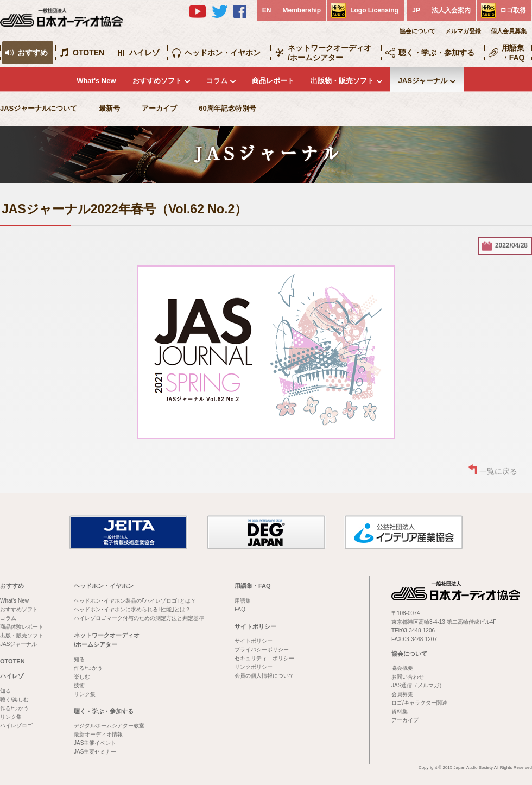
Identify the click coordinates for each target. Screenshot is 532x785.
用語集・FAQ (513, 53)
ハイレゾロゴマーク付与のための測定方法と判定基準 (139, 618)
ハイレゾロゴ (16, 726)
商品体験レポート (22, 627)
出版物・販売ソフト (342, 81)
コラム (217, 81)
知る (5, 691)
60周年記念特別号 (227, 108)
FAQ (240, 609)
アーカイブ (159, 108)
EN (267, 10)
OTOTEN (88, 53)
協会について (417, 31)
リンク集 (11, 717)
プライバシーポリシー (262, 650)
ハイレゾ (144, 53)
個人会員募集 (509, 31)
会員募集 (402, 694)
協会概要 (402, 668)
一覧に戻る (498, 471)
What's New (96, 81)
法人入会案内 (451, 10)
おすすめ (33, 53)
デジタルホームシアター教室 (109, 726)
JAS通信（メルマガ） (418, 685)
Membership (302, 10)
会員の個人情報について (264, 676)
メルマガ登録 (463, 31)
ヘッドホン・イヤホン (223, 53)
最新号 (109, 108)
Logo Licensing (374, 10)
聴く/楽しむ (14, 699)
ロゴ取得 (513, 10)
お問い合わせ (408, 677)
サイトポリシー (255, 626)
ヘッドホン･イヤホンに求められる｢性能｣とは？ (132, 609)
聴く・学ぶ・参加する (436, 53)
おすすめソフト (157, 81)
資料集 (400, 711)
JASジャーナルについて (39, 108)
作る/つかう (14, 708)
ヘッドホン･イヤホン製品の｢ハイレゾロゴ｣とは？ (135, 601)
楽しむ (82, 677)
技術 (79, 685)
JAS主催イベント (95, 743)
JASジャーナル (423, 81)
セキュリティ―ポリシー (264, 658)
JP (416, 10)
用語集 (243, 601)
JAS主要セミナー (95, 752)
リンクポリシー (254, 667)
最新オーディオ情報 (98, 734)
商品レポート (273, 81)
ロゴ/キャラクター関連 (419, 703)
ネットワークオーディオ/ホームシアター (330, 53)
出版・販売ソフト (22, 635)
